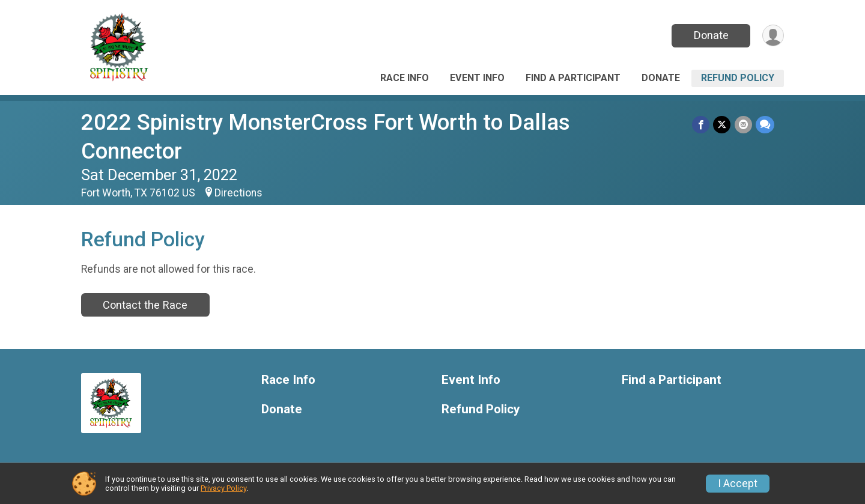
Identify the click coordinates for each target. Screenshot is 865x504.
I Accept (738, 484)
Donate (711, 35)
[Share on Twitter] (722, 125)
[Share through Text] (765, 125)
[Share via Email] (743, 125)
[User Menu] (773, 36)
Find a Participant (573, 78)
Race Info (405, 78)
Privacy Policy (223, 488)
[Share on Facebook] (701, 125)
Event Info (477, 78)
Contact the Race (145, 305)
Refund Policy (738, 78)
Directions (238, 193)
